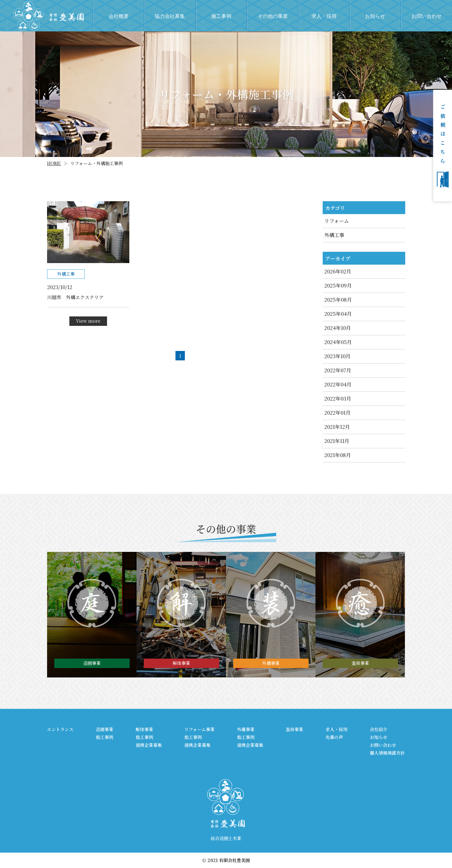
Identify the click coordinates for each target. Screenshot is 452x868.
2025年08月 (338, 300)
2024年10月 (338, 328)
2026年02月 (338, 271)
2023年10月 (337, 356)
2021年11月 (337, 441)
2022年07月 (338, 370)
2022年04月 (338, 384)
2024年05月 (338, 342)
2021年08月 (338, 455)
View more (88, 321)
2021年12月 (337, 427)
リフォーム (337, 221)
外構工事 (334, 235)
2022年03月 (338, 399)
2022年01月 (337, 413)
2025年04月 (338, 314)
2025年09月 (338, 286)
